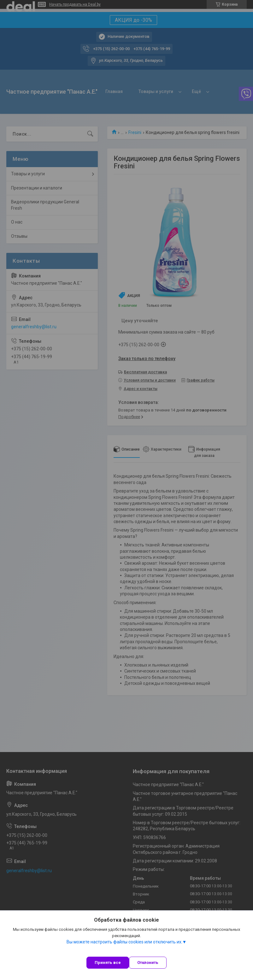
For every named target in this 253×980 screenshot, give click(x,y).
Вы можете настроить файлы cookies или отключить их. (124, 942)
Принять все (108, 962)
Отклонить (148, 962)
